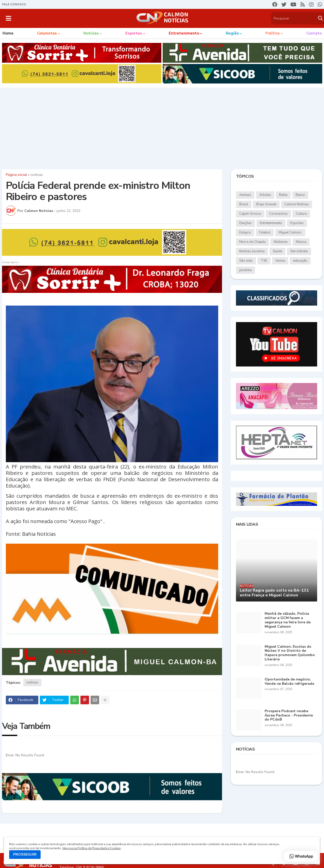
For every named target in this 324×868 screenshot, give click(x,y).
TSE (264, 261)
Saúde (277, 251)
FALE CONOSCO (14, 4)
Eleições (245, 223)
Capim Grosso (250, 214)
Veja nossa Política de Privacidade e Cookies (91, 848)
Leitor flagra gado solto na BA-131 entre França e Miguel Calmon (274, 593)
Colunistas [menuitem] (47, 33)
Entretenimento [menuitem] (184, 33)
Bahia (283, 195)
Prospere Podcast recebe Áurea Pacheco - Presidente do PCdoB (289, 715)
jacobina (245, 270)
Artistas (265, 195)
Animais (245, 195)
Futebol (265, 232)
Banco (300, 195)
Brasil (244, 204)
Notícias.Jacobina (252, 251)
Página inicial (16, 175)
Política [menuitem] (272, 33)
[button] (8, 18)
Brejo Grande (266, 204)
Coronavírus (278, 214)
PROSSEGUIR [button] (25, 854)
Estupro (245, 232)
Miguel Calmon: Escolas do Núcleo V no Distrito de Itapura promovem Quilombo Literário (290, 653)
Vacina (280, 261)
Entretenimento (271, 223)
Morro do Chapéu (252, 242)
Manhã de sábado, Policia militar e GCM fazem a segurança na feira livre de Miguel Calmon (288, 620)
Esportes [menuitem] (134, 33)
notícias (37, 175)
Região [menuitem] (232, 33)
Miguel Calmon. (290, 232)
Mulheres (281, 242)
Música (301, 242)
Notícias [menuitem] (91, 33)
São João (246, 261)
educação (300, 261)
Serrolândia (299, 251)
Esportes (297, 223)
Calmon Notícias (297, 204)
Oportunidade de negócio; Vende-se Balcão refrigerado (289, 682)
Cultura (301, 214)
